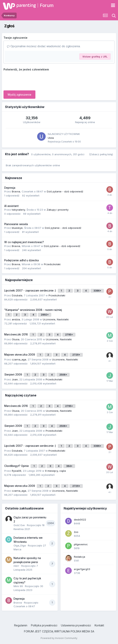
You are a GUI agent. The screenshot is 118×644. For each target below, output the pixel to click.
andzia (16, 319)
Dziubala (17, 295)
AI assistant (11, 206)
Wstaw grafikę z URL (95, 57)
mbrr (16, 566)
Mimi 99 (18, 586)
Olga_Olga (20, 545)
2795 (69, 335)
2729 (76, 355)
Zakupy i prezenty (58, 210)
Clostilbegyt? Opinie (17, 466)
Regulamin (21, 625)
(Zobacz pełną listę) (101, 154)
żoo (76, 532)
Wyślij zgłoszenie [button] (19, 95)
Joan (15, 379)
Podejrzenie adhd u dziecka (21, 260)
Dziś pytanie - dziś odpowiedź (65, 191)
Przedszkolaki (52, 264)
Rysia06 (17, 471)
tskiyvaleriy (18, 210)
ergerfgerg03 (82, 569)
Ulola (51, 138)
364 (69, 466)
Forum (47, 5)
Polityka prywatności (44, 625)
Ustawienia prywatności (76, 625)
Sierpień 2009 (14, 375)
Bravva (16, 191)
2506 (63, 375)
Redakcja (80, 557)
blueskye (17, 228)
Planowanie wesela (16, 224)
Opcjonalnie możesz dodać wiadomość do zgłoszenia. (44, 46)
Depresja (10, 188)
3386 (97, 291)
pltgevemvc (81, 544)
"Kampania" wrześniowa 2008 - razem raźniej (33, 310)
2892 (45, 315)
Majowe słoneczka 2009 (20, 355)
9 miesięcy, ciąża (55, 471)
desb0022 (80, 520)
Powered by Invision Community (59, 638)
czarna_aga (19, 359)
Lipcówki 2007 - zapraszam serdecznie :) (31, 291)
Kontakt (99, 625)
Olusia (16, 339)
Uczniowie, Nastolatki (56, 319)
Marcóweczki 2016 (16, 334)
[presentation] (33, 80)
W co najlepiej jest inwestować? (24, 242)
